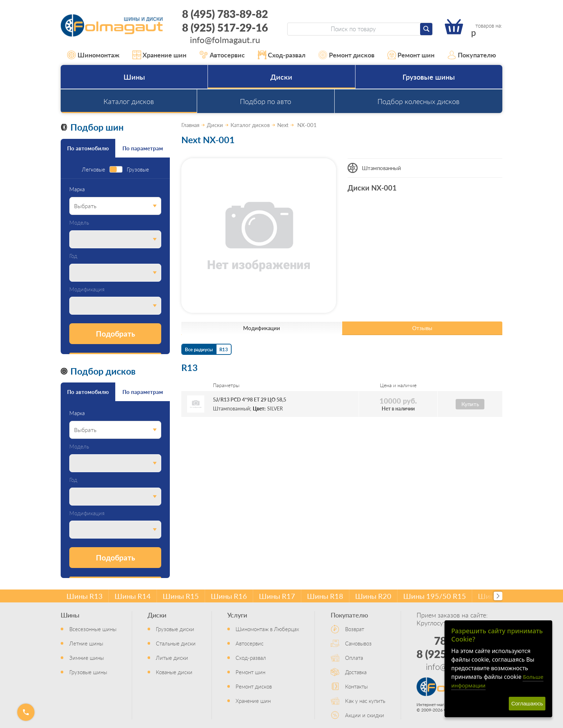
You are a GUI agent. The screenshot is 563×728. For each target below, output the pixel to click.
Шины (134, 77)
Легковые (94, 170)
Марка (77, 189)
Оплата (354, 657)
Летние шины (86, 643)
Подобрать (115, 334)
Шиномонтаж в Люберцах (267, 629)
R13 (224, 349)
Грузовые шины (429, 77)
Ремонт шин (411, 55)
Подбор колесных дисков (418, 101)
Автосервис (222, 55)
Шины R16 (229, 596)
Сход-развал (282, 55)
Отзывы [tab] (422, 328)
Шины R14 (133, 596)
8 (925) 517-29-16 (225, 27)
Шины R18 (325, 596)
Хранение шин (160, 55)
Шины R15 (181, 596)
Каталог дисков (129, 101)
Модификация (87, 289)
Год (73, 256)
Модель (79, 223)
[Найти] (426, 29)
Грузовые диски (175, 629)
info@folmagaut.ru (225, 39)
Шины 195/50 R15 (435, 596)
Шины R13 (85, 596)
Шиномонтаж (93, 55)
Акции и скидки (365, 715)
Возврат (355, 629)
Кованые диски (174, 672)
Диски (281, 77)
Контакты (356, 686)
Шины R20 (373, 596)
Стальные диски (176, 643)
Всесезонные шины (93, 629)
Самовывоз (358, 643)
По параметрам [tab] (143, 148)
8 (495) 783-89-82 (225, 14)
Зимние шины (87, 657)
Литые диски (172, 657)
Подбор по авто (266, 101)
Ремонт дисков (346, 55)
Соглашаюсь (527, 703)
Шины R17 (277, 596)
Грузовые (138, 170)
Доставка (356, 672)
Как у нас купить (365, 701)
